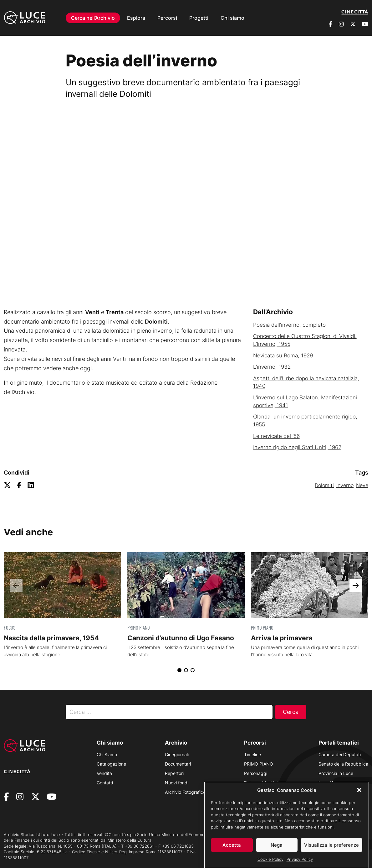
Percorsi (167, 18)
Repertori (174, 773)
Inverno (345, 485)
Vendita (104, 773)
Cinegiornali (177, 754)
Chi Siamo (107, 754)
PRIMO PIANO (259, 764)
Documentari (178, 764)
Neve (362, 485)
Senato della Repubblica (343, 764)
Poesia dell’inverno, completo (289, 325)
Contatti (105, 783)
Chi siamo (232, 18)
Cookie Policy (270, 859)
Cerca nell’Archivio (93, 18)
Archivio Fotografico (185, 792)
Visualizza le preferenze (331, 845)
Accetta (232, 845)
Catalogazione (111, 764)
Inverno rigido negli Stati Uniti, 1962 (297, 447)
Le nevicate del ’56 (276, 436)
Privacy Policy (300, 859)
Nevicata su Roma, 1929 (283, 356)
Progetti (199, 18)
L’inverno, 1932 (272, 367)
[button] (359, 790)
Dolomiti (324, 485)
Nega (277, 845)
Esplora (136, 18)
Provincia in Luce (336, 773)
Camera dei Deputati (340, 754)
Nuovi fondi (177, 783)
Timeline (252, 754)
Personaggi (256, 773)
